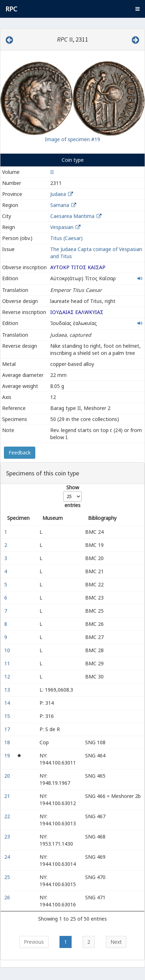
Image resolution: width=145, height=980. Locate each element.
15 (8, 716)
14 (8, 703)
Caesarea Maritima (72, 216)
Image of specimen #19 (72, 139)
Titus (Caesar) (66, 238)
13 (8, 690)
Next (116, 942)
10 (8, 650)
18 (8, 742)
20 (8, 776)
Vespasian (62, 227)
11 (8, 663)
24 (8, 857)
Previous (34, 942)
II (52, 172)
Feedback (20, 452)
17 (8, 729)
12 (8, 677)
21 (8, 796)
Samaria (60, 205)
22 (8, 816)
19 (8, 755)
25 (8, 877)
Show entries (72, 496)
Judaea (58, 194)
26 (8, 897)
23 (8, 837)
